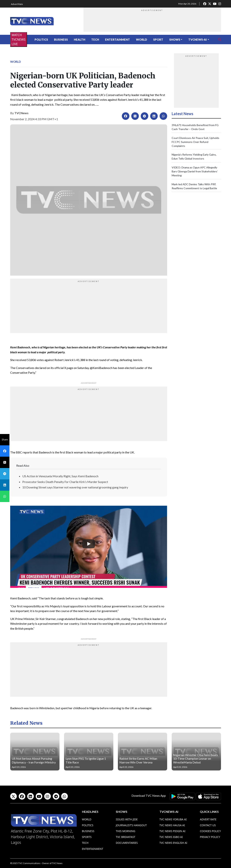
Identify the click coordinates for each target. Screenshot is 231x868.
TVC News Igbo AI (171, 837)
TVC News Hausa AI (172, 825)
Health (80, 40)
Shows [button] (175, 40)
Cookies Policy (210, 831)
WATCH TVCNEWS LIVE (19, 40)
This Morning (126, 831)
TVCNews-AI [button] (198, 40)
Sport (158, 40)
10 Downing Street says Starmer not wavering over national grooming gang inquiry (75, 487)
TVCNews (21, 113)
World (142, 40)
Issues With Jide (127, 819)
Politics (41, 40)
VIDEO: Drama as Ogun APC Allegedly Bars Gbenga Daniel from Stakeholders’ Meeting (195, 171)
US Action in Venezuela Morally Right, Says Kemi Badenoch (60, 476)
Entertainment (117, 40)
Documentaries (127, 843)
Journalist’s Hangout (131, 825)
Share (5, 440)
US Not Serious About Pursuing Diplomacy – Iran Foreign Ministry (34, 760)
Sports (87, 837)
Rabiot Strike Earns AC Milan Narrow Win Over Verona (138, 760)
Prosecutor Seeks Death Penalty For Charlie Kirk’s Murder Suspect (65, 482)
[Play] (89, 544)
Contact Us (208, 825)
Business (61, 40)
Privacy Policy (210, 837)
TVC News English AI (173, 843)
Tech (95, 40)
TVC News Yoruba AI (173, 819)
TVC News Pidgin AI (172, 831)
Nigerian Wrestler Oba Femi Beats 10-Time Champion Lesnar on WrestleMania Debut (196, 758)
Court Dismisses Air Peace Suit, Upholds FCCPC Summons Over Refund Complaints (195, 142)
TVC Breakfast (126, 837)
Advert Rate (17, 4)
